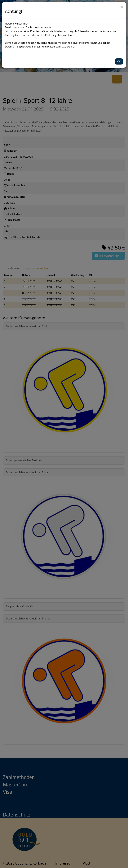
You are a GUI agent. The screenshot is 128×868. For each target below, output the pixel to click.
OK (119, 61)
